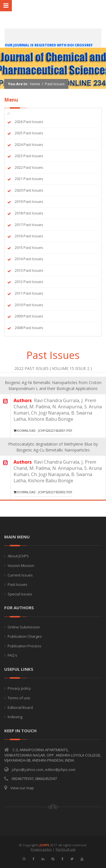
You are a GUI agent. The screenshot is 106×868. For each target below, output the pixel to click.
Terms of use (19, 698)
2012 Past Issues (29, 282)
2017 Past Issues (29, 225)
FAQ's (12, 655)
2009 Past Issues (29, 316)
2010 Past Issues (29, 305)
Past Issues (55, 84)
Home (35, 84)
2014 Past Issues (29, 259)
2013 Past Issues (29, 270)
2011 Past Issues (29, 293)
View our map (22, 788)
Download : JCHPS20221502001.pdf (43, 430)
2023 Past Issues (29, 156)
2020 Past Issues (29, 190)
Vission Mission (21, 565)
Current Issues (20, 575)
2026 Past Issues (29, 122)
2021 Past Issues (29, 179)
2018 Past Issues (29, 213)
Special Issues (20, 594)
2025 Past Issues (29, 133)
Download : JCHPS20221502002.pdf (43, 492)
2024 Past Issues (29, 144)
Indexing (15, 717)
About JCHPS (18, 556)
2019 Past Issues (29, 201)
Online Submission (24, 627)
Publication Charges (25, 636)
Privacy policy (19, 688)
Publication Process (24, 646)
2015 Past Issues (29, 247)
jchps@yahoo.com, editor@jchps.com (44, 770)
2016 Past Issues (29, 236)
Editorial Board (20, 707)
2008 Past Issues (29, 328)
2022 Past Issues (29, 167)
